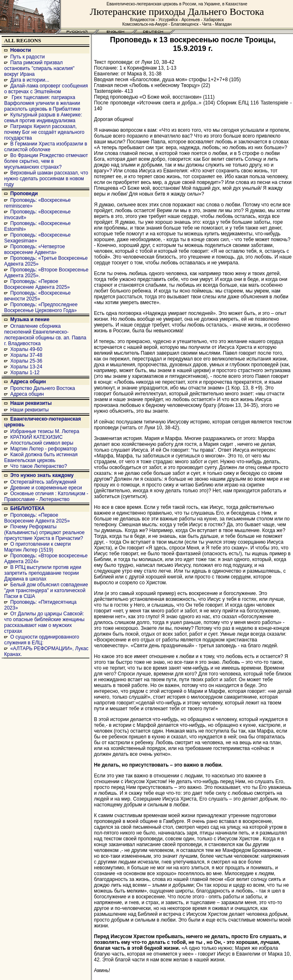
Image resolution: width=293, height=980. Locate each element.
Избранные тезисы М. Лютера (45, 431)
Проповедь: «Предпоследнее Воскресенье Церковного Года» (41, 307)
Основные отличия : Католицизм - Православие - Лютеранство (46, 496)
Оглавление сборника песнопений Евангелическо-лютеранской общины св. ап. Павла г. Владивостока (45, 335)
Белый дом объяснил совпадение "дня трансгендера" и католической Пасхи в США (46, 590)
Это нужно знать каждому (42, 475)
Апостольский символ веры (42, 443)
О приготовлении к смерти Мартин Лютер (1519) (37, 547)
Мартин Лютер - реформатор (44, 449)
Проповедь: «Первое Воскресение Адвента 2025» (37, 284)
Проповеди (24, 194)
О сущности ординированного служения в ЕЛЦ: (42, 640)
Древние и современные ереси (46, 488)
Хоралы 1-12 (25, 373)
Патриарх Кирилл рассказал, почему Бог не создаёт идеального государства (44, 132)
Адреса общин (28, 382)
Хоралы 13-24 (26, 367)
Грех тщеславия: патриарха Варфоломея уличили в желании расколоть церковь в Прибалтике (42, 103)
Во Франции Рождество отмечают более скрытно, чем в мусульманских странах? (46, 161)
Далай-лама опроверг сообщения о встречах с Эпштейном (46, 89)
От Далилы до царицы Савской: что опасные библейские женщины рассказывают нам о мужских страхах (44, 622)
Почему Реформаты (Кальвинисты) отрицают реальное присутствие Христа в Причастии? (44, 532)
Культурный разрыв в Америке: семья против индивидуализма (43, 118)
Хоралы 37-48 (26, 355)
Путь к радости (28, 57)
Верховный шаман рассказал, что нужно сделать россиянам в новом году (46, 179)
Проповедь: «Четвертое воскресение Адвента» (35, 249)
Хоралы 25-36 (26, 361)
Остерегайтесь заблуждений (43, 482)
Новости (21, 50)
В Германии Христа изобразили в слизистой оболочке (46, 147)
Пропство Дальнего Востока (43, 388)
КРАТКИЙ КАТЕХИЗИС (37, 437)
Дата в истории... (30, 80)
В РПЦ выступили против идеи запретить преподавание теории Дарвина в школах (43, 573)
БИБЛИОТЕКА (28, 508)
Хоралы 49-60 (26, 349)
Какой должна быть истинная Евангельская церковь (41, 457)
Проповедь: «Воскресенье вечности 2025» (37, 296)
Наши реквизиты (31, 403)
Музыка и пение (30, 319)
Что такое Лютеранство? (39, 466)
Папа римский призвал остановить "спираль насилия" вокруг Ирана (39, 68)
